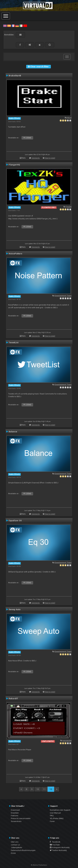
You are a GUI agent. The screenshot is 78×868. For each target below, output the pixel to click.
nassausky (67, 741)
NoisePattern (15, 254)
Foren (52, 821)
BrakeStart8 (15, 76)
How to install (50, 158)
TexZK (69, 207)
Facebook (55, 842)
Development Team (63, 296)
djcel (69, 118)
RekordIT (13, 698)
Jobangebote (16, 847)
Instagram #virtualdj (60, 847)
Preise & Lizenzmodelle (21, 818)
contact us (15, 845)
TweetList (14, 342)
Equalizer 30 (15, 520)
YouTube (55, 845)
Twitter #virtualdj (58, 850)
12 (51, 789)
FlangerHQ (14, 165)
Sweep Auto (15, 609)
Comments (36, 158)
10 (38, 789)
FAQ (52, 816)
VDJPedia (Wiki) (57, 818)
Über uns (15, 842)
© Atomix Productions (39, 865)
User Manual (55, 813)
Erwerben (15, 813)
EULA (13, 853)
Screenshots (16, 821)
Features (15, 816)
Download (15, 810)
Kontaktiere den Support (60, 810)
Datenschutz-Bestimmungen (23, 850)
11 (44, 789)
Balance (13, 432)
